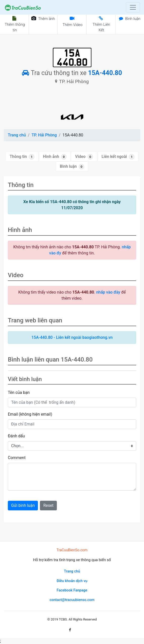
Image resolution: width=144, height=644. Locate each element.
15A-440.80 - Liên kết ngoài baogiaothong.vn (72, 337)
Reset (48, 505)
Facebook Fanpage (72, 590)
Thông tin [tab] (22, 157)
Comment (17, 458)
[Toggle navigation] (133, 7)
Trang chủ (17, 135)
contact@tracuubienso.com (72, 600)
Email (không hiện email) (30, 414)
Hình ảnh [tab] (55, 157)
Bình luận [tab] (72, 167)
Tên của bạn (19, 392)
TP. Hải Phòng (44, 135)
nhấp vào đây (108, 292)
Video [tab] (84, 157)
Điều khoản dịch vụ (72, 581)
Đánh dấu (16, 436)
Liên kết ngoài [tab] (118, 157)
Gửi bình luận (23, 505)
